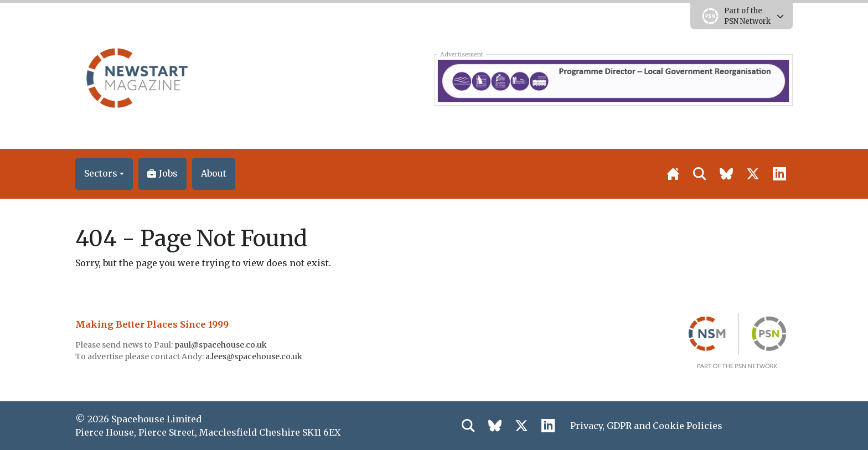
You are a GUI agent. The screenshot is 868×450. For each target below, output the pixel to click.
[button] (104, 174)
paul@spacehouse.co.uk (221, 345)
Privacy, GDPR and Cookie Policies (646, 426)
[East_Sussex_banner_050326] (613, 80)
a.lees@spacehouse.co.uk (255, 356)
